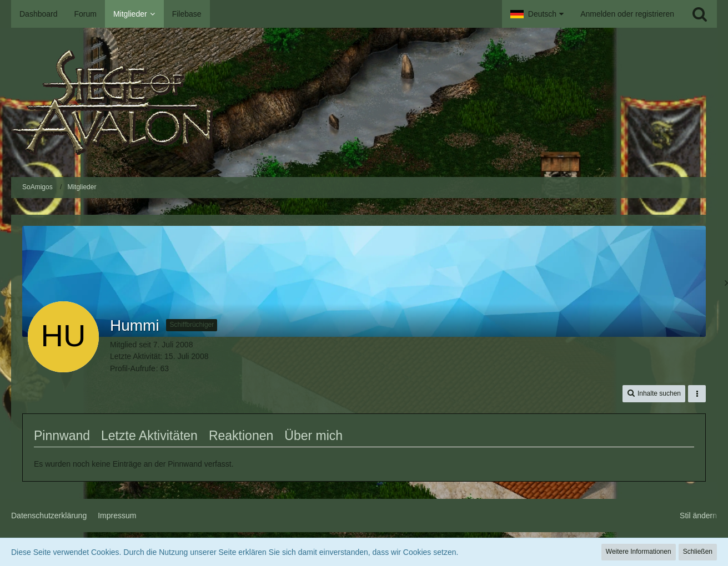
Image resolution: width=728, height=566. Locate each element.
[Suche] (700, 14)
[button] (537, 14)
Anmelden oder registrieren (627, 14)
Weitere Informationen (639, 552)
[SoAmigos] (364, 102)
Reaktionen (241, 436)
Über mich (313, 436)
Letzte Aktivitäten (149, 436)
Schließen (698, 552)
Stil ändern (698, 516)
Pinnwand (62, 436)
